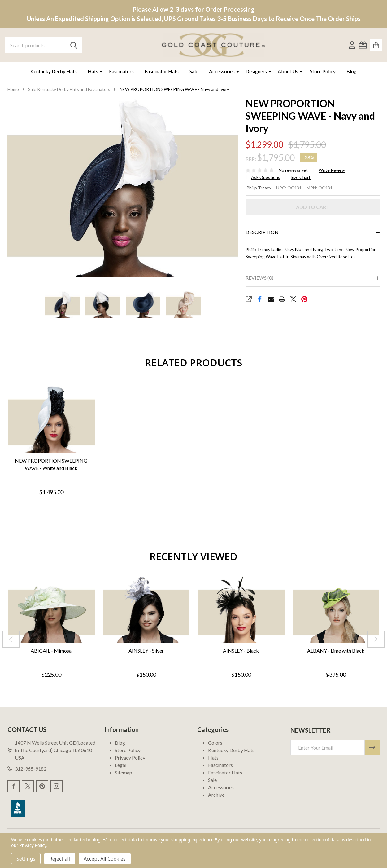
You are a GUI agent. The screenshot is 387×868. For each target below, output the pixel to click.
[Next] (376, 639)
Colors (215, 743)
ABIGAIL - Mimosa (51, 650)
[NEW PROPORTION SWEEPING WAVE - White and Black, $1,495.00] (51, 419)
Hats (93, 71)
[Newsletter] (372, 747)
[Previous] (11, 639)
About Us (288, 71)
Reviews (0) (259, 278)
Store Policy (323, 71)
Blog (352, 71)
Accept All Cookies (105, 859)
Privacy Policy (130, 757)
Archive (216, 795)
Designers (256, 71)
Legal (121, 765)
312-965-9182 (27, 769)
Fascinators (121, 71)
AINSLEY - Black (241, 650)
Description (262, 232)
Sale (194, 71)
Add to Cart (313, 207)
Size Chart (301, 177)
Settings (26, 859)
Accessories (222, 71)
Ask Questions (266, 177)
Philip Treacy (259, 188)
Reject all (60, 859)
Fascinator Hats (162, 71)
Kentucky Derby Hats (54, 71)
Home (13, 89)
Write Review (332, 170)
